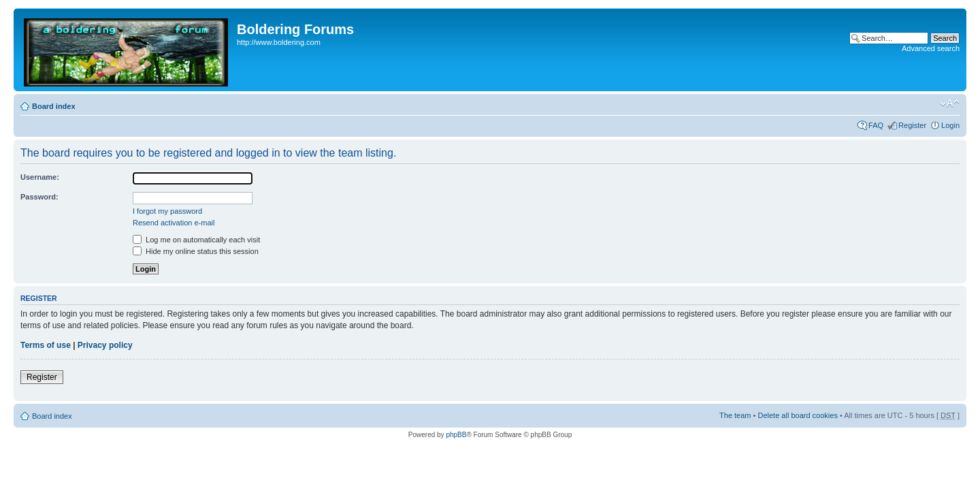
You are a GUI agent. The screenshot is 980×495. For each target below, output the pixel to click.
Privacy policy (105, 345)
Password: (39, 197)
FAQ (876, 125)
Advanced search (931, 48)
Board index (54, 106)
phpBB (456, 435)
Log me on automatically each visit (196, 240)
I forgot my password (167, 211)
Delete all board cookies (797, 415)
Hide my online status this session (196, 251)
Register (912, 125)
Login (950, 125)
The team (735, 415)
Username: (40, 177)
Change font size (950, 103)
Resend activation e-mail (174, 223)
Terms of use (46, 345)
